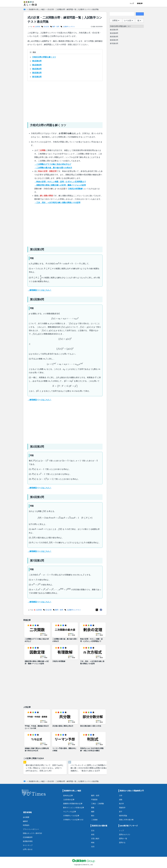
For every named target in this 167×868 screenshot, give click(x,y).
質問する (122, 842)
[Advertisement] (65, 101)
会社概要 (26, 817)
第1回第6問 (37, 65)
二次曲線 (94, 820)
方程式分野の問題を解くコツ (44, 57)
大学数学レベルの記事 (71, 816)
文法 (93, 830)
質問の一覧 (123, 838)
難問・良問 (95, 795)
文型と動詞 (95, 838)
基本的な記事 (68, 795)
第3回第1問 (37, 73)
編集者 (25, 821)
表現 (93, 834)
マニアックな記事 (70, 812)
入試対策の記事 (69, 799)
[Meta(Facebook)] (101, 610)
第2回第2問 (37, 69)
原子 (121, 812)
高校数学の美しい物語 (37, 9)
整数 (93, 808)
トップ (132, 3)
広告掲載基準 (28, 837)
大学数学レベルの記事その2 (73, 820)
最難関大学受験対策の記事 (73, 804)
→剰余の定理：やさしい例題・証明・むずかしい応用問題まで (60, 182)
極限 (93, 812)
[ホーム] (24, 9)
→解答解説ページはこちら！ (40, 290)
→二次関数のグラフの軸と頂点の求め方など (53, 164)
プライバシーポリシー (31, 829)
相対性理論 (123, 816)
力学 (121, 795)
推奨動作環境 (28, 841)
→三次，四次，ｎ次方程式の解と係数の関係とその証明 (57, 203)
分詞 (93, 847)
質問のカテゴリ (125, 834)
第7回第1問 (37, 77)
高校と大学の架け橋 (126, 820)
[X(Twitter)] (97, 610)
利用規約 (26, 825)
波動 (121, 799)
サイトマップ (28, 845)
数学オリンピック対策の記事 (74, 808)
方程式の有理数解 (75, 189)
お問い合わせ (28, 849)
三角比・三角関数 (98, 804)
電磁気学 (122, 808)
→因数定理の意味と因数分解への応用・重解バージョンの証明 (60, 185)
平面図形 (94, 799)
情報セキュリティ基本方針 (33, 833)
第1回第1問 (37, 61)
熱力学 (121, 804)
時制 (93, 842)
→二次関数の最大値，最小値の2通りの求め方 (53, 168)
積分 (93, 816)
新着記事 (140, 3)
